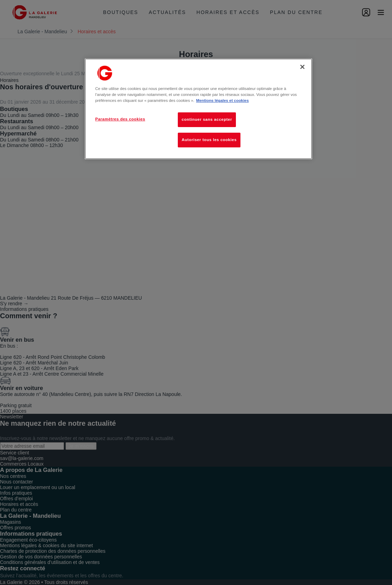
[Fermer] (302, 67)
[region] (198, 109)
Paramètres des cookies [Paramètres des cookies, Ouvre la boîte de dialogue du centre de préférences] (120, 119)
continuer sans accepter (207, 119)
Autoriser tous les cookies (209, 140)
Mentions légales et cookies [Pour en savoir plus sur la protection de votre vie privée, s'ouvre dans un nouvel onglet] (222, 100)
